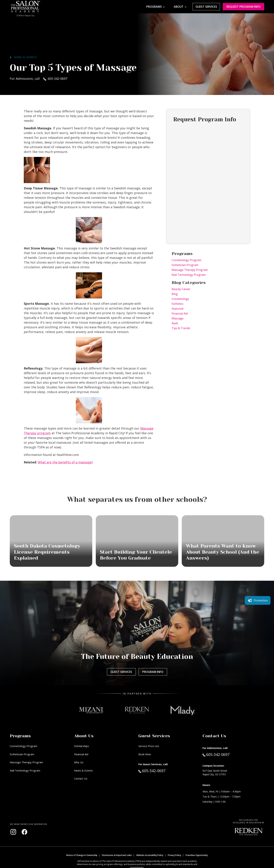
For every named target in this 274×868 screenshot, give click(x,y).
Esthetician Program (185, 265)
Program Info (153, 672)
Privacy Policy (174, 855)
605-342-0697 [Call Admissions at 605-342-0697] (216, 754)
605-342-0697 (159, 771)
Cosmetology (180, 299)
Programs (154, 7)
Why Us (79, 762)
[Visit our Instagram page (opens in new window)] (13, 832)
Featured (177, 309)
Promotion (258, 600)
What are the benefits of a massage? (65, 462)
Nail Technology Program (189, 275)
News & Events (23, 57)
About (179, 7)
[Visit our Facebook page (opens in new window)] (24, 832)
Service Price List (149, 746)
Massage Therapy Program (190, 270)
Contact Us (81, 778)
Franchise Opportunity (197, 855)
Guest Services (206, 7)
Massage (178, 318)
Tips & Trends (181, 328)
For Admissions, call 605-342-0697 (39, 79)
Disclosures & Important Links (117, 855)
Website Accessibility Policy (150, 855)
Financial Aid (180, 313)
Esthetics (177, 304)
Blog (175, 294)
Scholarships (82, 746)
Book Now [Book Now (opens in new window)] (145, 754)
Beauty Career (181, 289)
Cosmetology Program (186, 260)
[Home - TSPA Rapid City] (26, 7)
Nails (175, 323)
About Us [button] (84, 736)
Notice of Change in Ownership (82, 855)
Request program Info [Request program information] (244, 7)
